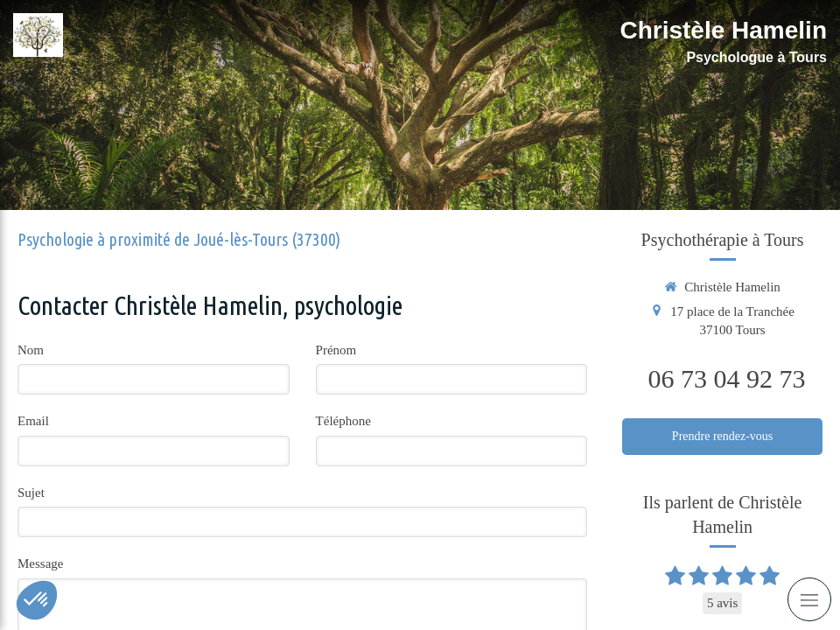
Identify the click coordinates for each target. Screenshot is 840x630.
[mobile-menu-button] (809, 599)
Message (41, 563)
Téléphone (343, 421)
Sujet (31, 493)
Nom (31, 350)
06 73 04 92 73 (727, 378)
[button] (37, 600)
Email (33, 421)
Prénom (336, 350)
